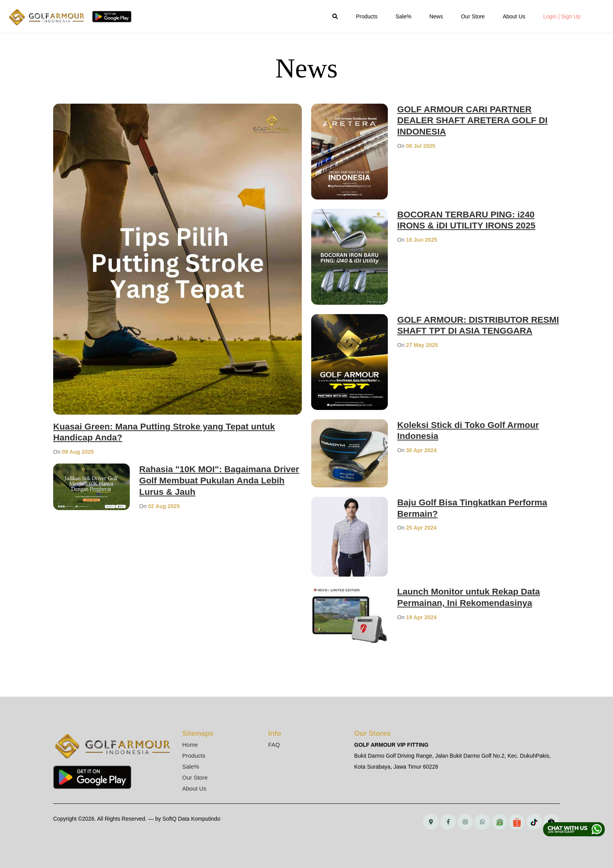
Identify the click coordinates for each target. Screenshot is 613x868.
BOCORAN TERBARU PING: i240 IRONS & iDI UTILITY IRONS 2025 (471, 220)
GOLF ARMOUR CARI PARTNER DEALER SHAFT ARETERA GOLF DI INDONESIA (477, 120)
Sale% (403, 16)
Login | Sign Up (562, 16)
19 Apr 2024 (421, 617)
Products (367, 16)
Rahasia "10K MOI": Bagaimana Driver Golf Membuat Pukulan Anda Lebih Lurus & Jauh (218, 480)
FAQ (274, 745)
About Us (514, 16)
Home (190, 745)
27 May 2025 (422, 356)
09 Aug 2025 (78, 452)
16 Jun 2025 (422, 240)
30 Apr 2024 (421, 450)
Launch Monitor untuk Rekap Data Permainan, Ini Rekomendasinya (473, 597)
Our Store (473, 16)
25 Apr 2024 (421, 528)
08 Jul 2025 (421, 146)
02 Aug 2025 (164, 506)
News (436, 16)
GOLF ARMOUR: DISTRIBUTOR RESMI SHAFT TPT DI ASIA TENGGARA (467, 331)
